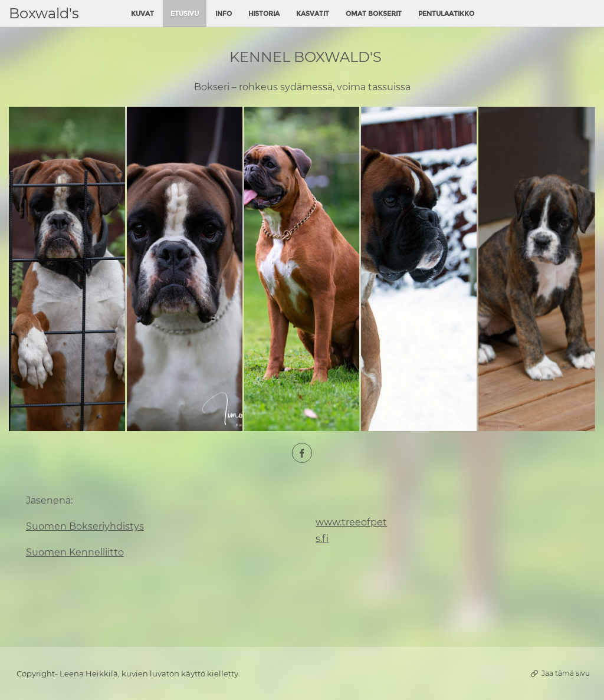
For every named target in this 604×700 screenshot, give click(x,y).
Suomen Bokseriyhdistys (85, 526)
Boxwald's (44, 13)
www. (329, 522)
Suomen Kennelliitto (75, 552)
